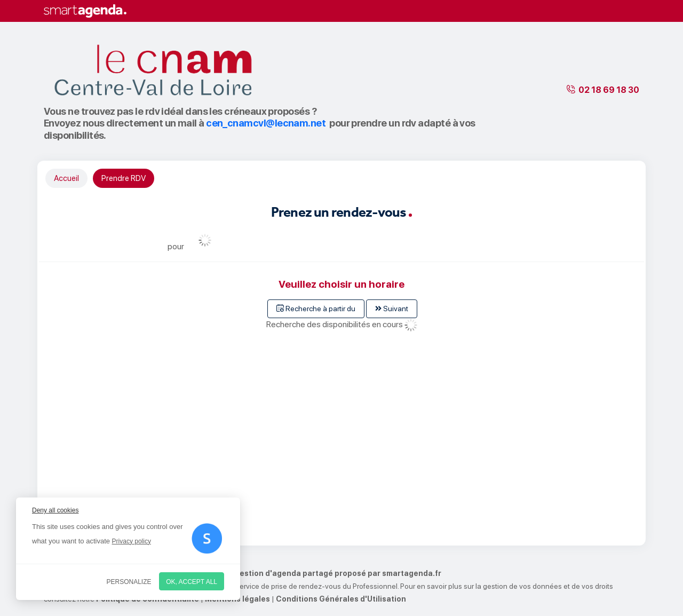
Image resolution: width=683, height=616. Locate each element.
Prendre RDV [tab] (124, 178)
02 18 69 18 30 (609, 90)
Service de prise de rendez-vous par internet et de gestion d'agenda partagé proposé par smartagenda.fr (243, 573)
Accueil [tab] (66, 178)
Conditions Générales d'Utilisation (341, 599)
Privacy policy (132, 541)
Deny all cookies (55, 510)
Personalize (129, 582)
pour (176, 246)
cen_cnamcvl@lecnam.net (266, 123)
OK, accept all (192, 582)
